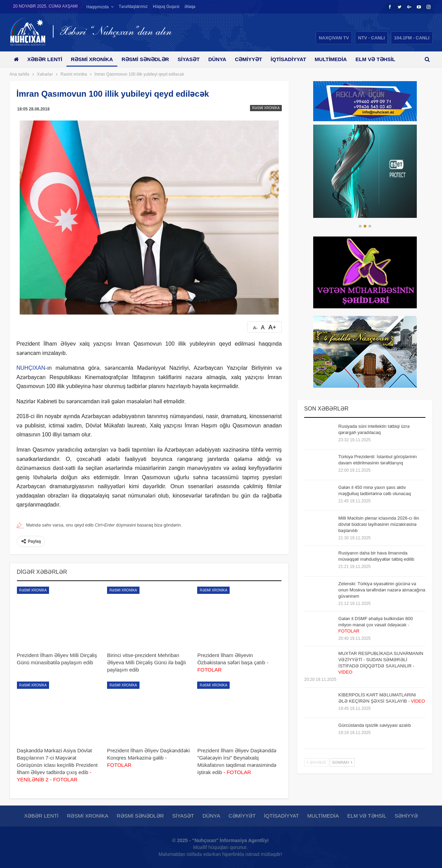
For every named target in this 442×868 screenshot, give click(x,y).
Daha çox (380, 59)
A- (255, 328)
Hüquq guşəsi (166, 7)
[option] (365, 171)
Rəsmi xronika (94, 59)
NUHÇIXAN (31, 368)
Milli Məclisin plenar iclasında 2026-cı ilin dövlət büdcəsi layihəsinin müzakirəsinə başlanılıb (379, 524)
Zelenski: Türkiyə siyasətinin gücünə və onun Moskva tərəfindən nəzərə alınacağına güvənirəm (382, 590)
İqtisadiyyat (297, 59)
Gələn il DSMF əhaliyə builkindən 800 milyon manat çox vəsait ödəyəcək (376, 625)
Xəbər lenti (46, 59)
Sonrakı (342, 762)
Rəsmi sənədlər (149, 59)
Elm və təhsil (367, 816)
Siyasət (194, 59)
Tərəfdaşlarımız (133, 7)
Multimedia (341, 59)
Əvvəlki (316, 762)
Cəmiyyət (256, 59)
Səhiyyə (406, 816)
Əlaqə (190, 7)
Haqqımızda (98, 7)
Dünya (223, 59)
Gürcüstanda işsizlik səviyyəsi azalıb (375, 725)
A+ (272, 327)
